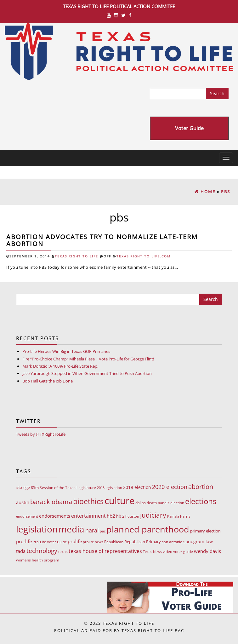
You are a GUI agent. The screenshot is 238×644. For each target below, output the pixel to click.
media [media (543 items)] (71, 529)
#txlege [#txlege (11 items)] (23, 487)
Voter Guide (189, 128)
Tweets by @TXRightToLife (41, 434)
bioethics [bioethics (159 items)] (88, 501)
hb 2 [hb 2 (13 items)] (120, 516)
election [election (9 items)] (177, 503)
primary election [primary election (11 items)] (205, 531)
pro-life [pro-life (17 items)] (24, 541)
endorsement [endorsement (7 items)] (27, 516)
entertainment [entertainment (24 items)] (88, 516)
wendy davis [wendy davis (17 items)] (207, 551)
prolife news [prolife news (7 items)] (93, 542)
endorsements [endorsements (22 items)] (55, 516)
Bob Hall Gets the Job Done (48, 381)
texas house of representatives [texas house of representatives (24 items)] (105, 551)
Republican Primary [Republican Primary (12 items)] (143, 542)
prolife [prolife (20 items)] (75, 541)
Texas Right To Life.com (144, 256)
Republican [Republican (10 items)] (114, 542)
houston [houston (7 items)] (132, 516)
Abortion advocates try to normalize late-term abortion (102, 240)
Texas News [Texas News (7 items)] (152, 552)
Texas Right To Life (76, 256)
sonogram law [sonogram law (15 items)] (198, 541)
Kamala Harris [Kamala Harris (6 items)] (179, 516)
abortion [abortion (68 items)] (201, 487)
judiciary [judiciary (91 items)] (153, 515)
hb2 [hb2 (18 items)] (111, 516)
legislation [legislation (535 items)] (37, 529)
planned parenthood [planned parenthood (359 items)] (148, 529)
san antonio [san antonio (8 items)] (172, 542)
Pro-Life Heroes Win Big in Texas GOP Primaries (66, 351)
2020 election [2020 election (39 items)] (170, 487)
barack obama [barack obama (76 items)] (51, 502)
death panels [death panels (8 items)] (158, 503)
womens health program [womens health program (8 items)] (38, 560)
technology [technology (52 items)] (42, 551)
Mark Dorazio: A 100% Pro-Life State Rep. (60, 366)
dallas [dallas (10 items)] (141, 503)
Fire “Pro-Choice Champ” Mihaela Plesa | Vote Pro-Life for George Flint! (88, 359)
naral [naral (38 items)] (92, 530)
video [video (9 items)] (167, 552)
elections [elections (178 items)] (201, 501)
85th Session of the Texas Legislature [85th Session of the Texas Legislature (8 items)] (63, 488)
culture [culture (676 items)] (119, 501)
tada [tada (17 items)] (21, 551)
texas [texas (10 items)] (63, 552)
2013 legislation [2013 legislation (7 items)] (110, 488)
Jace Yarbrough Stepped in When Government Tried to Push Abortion (87, 373)
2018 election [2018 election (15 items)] (137, 487)
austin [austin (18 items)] (23, 502)
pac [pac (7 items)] (103, 531)
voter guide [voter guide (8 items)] (183, 552)
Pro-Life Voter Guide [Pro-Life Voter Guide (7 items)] (50, 542)
